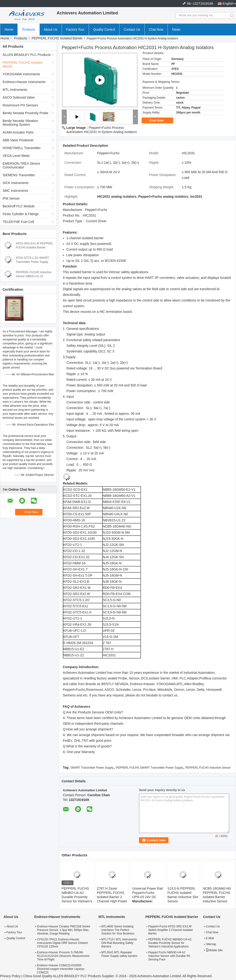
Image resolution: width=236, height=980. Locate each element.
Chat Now (156, 29)
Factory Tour (75, 29)
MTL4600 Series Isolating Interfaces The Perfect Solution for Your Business (118, 930)
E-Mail (210, 938)
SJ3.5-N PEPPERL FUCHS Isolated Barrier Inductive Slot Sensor (183, 895)
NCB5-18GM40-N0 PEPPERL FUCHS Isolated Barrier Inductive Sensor (217, 895)
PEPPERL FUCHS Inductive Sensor (208, 768)
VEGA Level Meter (16, 156)
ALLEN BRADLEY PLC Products (27, 55)
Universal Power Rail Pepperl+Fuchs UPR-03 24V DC (147, 893)
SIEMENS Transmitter (19, 175)
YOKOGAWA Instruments (21, 74)
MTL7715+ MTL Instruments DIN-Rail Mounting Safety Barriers (119, 943)
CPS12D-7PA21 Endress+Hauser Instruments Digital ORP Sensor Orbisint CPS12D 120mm (62, 943)
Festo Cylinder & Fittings (21, 214)
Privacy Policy (10, 976)
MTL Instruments (15, 90)
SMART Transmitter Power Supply (92, 768)
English (228, 4)
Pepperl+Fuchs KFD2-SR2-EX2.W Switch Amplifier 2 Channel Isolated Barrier (170, 930)
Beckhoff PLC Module (19, 206)
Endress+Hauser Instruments (24, 82)
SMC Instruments (15, 191)
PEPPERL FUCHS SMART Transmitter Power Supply (149, 768)
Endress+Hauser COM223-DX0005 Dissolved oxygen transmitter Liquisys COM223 (61, 969)
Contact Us (132, 29)
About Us (51, 29)
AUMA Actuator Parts (18, 132)
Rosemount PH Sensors (20, 105)
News (176, 29)
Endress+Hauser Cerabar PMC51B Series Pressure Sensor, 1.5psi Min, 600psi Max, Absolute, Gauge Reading (64, 930)
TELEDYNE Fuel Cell (18, 222)
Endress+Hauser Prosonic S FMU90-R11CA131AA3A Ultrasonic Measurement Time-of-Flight (63, 956)
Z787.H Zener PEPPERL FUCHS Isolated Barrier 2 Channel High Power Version (112, 897)
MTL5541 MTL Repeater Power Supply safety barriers (119, 954)
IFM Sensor (11, 198)
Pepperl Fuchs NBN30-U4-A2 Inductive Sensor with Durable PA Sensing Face (169, 956)
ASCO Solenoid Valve (19, 97)
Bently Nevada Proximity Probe (25, 113)
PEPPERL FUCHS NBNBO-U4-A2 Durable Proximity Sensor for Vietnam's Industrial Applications (77, 899)
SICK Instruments (16, 183)
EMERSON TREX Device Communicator (21, 165)
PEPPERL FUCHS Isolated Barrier (57, 38)
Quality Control (104, 29)
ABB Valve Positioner (18, 140)
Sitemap (211, 944)
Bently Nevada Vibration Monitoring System (20, 123)
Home (9, 29)
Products (28, 29)
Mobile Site (214, 950)
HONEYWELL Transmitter (22, 148)
